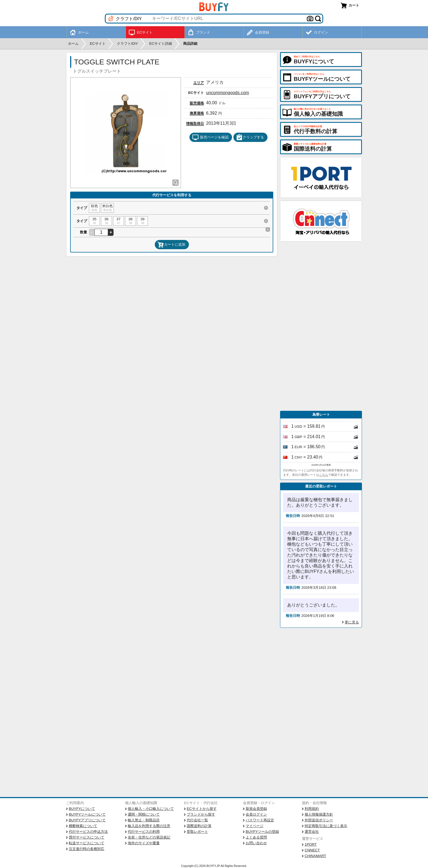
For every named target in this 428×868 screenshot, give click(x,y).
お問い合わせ (256, 843)
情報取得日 (195, 124)
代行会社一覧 (197, 820)
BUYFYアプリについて (87, 820)
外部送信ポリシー (319, 820)
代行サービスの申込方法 (88, 832)
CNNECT (312, 850)
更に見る (352, 622)
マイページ (255, 826)
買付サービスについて (87, 837)
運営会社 (312, 832)
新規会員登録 (256, 809)
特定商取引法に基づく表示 (326, 826)
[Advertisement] (321, 326)
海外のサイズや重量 (144, 843)
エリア (199, 83)
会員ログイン (256, 814)
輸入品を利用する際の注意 (149, 826)
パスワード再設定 (260, 820)
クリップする (250, 137)
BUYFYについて (82, 809)
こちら (324, 475)
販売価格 (197, 103)
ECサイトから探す (202, 809)
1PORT (311, 844)
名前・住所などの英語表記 (149, 837)
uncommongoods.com (228, 93)
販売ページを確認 (210, 137)
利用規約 (312, 809)
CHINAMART (315, 856)
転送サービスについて (87, 843)
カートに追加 (171, 245)
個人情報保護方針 (319, 814)
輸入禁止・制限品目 (144, 820)
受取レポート (197, 832)
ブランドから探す (201, 814)
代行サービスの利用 (144, 832)
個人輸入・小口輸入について (151, 809)
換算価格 (197, 113)
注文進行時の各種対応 (87, 849)
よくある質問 (256, 837)
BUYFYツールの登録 (262, 832)
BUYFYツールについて (87, 814)
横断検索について (83, 826)
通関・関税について (144, 814)
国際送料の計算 (199, 826)
